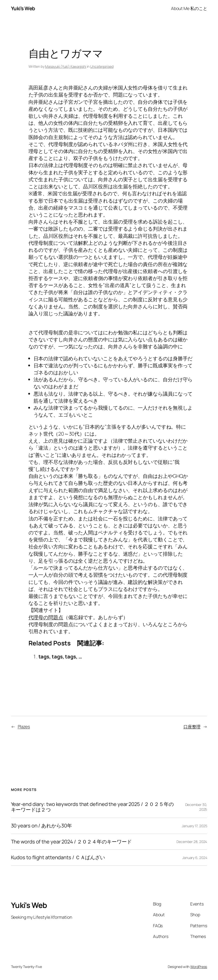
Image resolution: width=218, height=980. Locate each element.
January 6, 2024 (195, 858)
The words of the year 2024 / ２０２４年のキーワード (71, 842)
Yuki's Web (23, 8)
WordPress (199, 967)
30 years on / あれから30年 (41, 826)
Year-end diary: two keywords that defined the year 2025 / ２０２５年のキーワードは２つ (92, 807)
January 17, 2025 (194, 826)
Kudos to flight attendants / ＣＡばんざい (58, 858)
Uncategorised (102, 66)
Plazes (24, 727)
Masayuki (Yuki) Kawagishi (66, 66)
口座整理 (192, 727)
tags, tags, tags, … (60, 657)
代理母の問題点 (46, 617)
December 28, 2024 (192, 842)
